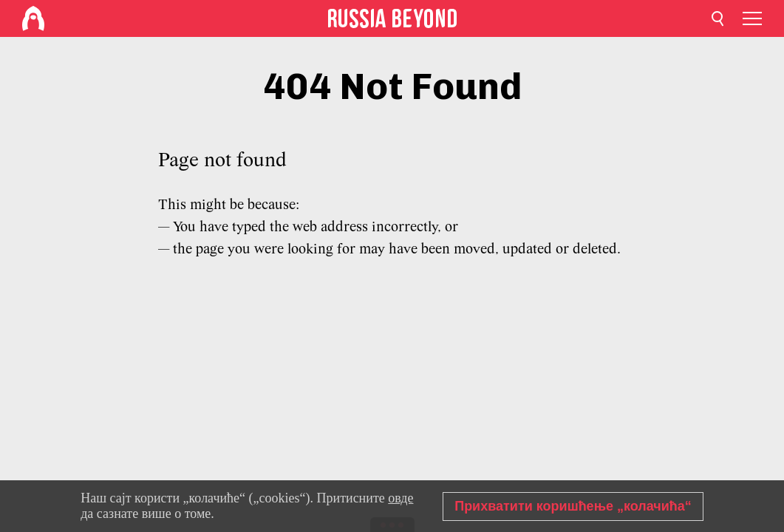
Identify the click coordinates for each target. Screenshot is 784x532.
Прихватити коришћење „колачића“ (573, 506)
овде (400, 498)
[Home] (33, 18)
